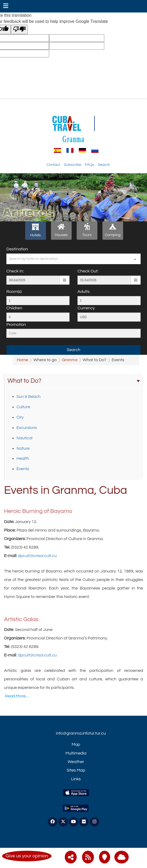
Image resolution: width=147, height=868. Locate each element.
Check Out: (88, 271)
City (20, 417)
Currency (86, 308)
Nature (23, 448)
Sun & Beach (29, 397)
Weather (76, 762)
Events (23, 469)
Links (76, 779)
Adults (83, 292)
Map (76, 744)
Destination (17, 249)
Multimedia (76, 753)
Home (22, 360)
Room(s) (14, 292)
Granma (73, 139)
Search (104, 165)
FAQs (90, 165)
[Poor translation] (19, 30)
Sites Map (76, 770)
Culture (23, 407)
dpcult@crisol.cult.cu (37, 556)
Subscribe (73, 165)
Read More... (16, 696)
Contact (53, 165)
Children (14, 308)
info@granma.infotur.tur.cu (81, 733)
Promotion (16, 325)
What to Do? (74, 381)
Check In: (15, 271)
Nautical (24, 438)
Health (23, 458)
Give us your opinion (27, 856)
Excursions (27, 428)
